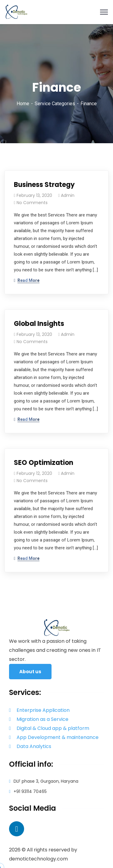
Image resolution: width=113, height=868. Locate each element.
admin (68, 195)
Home (23, 104)
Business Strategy (44, 185)
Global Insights (39, 324)
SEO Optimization (44, 463)
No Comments (32, 203)
